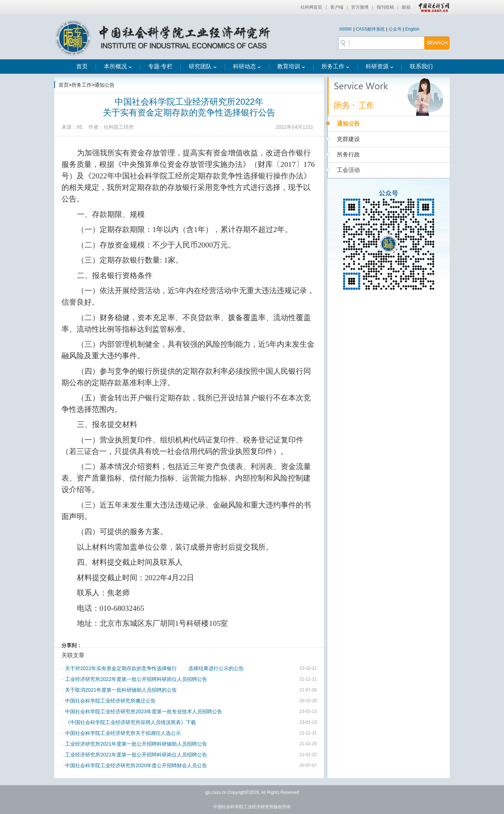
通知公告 (105, 85)
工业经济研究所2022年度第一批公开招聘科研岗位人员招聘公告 (136, 679)
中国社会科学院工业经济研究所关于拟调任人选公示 (123, 733)
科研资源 (380, 66)
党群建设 (348, 139)
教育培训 (291, 66)
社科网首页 (311, 7)
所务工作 (335, 66)
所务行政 (348, 154)
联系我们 (421, 66)
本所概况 (118, 66)
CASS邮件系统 (370, 29)
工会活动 (348, 170)
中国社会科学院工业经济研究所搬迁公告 (110, 701)
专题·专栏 (160, 66)
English (412, 29)
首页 (82, 66)
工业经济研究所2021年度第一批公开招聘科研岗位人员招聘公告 (136, 755)
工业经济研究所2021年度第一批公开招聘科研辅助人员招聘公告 (136, 744)
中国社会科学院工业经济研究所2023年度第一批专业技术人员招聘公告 (144, 711)
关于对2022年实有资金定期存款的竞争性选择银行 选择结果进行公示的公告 (154, 668)
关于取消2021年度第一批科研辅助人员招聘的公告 (121, 690)
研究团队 (203, 66)
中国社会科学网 (432, 7)
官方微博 (360, 7)
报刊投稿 (385, 7)
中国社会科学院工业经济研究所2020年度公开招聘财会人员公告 (136, 765)
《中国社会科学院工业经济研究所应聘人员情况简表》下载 (130, 722)
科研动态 (247, 66)
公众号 (395, 29)
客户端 (337, 7)
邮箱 (406, 7)
